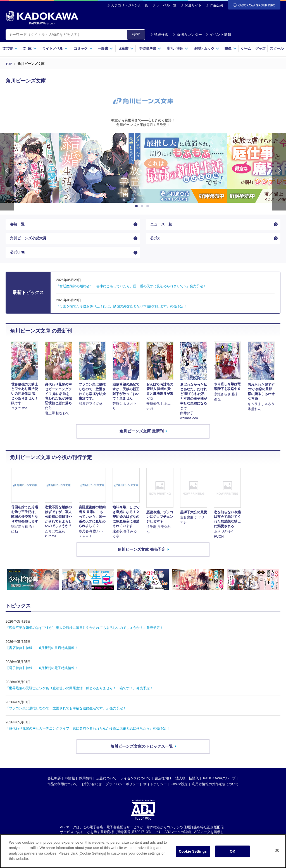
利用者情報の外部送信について (215, 791)
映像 (231, 49)
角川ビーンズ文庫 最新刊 (142, 438)
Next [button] (279, 171)
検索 (136, 34)
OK (233, 854)
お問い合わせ (92, 791)
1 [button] (137, 206)
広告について (106, 785)
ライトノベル (55, 49)
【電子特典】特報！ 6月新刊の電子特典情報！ (42, 675)
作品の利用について (62, 791)
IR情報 (70, 785)
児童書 (126, 49)
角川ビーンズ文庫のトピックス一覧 (142, 754)
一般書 (105, 49)
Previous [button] (7, 171)
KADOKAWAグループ (219, 785)
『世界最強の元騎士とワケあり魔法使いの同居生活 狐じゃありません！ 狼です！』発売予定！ (79, 695)
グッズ (260, 49)
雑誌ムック (207, 49)
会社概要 (54, 785)
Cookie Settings (193, 854)
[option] (143, 168)
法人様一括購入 (187, 785)
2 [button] (143, 206)
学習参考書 (150, 49)
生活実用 (177, 49)
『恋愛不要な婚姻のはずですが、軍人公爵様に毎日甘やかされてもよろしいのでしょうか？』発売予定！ (84, 635)
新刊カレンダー (187, 35)
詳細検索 (159, 35)
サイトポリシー (155, 791)
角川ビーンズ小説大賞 (30, 242)
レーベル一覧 (166, 5)
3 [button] (149, 206)
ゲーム (246, 49)
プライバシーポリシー (122, 791)
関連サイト (193, 5)
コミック (83, 49)
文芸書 (10, 49)
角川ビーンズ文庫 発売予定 (142, 556)
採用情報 (86, 785)
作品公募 (217, 5)
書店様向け (163, 785)
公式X (155, 242)
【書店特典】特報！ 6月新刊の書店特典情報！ (42, 655)
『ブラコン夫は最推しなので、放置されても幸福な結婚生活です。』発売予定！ (66, 716)
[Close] (277, 853)
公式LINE (18, 258)
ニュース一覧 (162, 225)
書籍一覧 (18, 225)
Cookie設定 (179, 791)
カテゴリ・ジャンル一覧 (130, 5)
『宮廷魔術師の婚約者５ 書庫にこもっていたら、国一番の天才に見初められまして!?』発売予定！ (131, 293)
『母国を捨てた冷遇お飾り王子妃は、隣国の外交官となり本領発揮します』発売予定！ (121, 313)
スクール (277, 49)
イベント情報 (218, 35)
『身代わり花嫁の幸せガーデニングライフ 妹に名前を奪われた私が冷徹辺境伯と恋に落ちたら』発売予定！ (88, 736)
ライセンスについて (135, 785)
